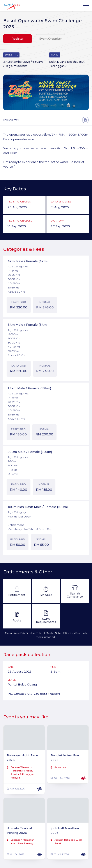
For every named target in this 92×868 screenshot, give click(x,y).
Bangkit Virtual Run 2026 (65, 758)
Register (18, 39)
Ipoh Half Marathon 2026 (65, 830)
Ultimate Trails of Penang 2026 (19, 830)
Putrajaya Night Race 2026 (22, 758)
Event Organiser (51, 39)
